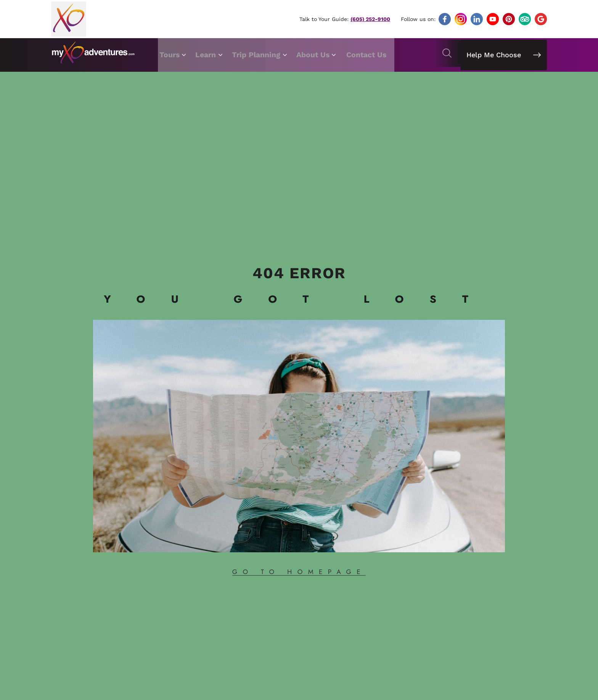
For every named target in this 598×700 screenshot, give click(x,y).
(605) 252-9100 (370, 19)
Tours (171, 53)
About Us (320, 53)
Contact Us (372, 53)
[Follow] (445, 19)
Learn (209, 53)
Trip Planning (261, 53)
